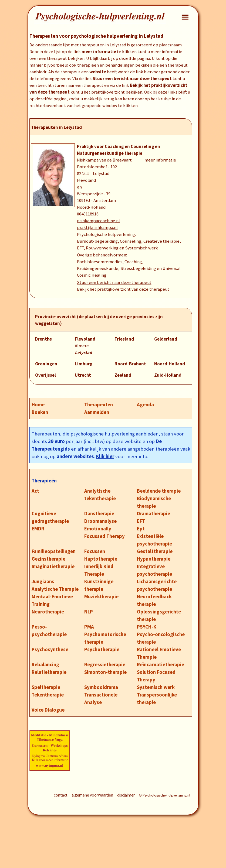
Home (38, 405)
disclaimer (126, 795)
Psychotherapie (102, 649)
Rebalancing (45, 665)
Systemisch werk (156, 687)
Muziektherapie (101, 597)
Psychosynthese (50, 649)
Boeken (40, 412)
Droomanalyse (100, 521)
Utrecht (83, 375)
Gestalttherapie (155, 551)
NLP (89, 612)
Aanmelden (97, 412)
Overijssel (45, 375)
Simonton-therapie (105, 672)
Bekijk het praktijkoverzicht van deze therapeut (123, 289)
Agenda (145, 405)
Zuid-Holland (168, 375)
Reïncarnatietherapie (161, 665)
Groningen (46, 364)
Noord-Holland (170, 364)
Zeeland (123, 375)
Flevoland (85, 339)
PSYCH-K (147, 627)
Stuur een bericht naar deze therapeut (114, 282)
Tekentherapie (48, 695)
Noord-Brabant (130, 364)
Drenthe (43, 339)
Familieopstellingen (54, 551)
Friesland (124, 339)
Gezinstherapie (48, 559)
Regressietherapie (105, 665)
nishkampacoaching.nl (98, 221)
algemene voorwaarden (92, 795)
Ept (141, 529)
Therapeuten (99, 405)
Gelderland (166, 339)
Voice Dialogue (48, 710)
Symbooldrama (101, 687)
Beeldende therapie (159, 491)
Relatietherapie (49, 672)
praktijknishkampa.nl (97, 227)
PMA (89, 627)
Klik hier (105, 456)
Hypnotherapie (154, 559)
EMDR (38, 529)
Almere (82, 346)
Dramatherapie (154, 514)
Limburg (84, 364)
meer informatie (160, 160)
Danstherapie (99, 514)
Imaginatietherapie (53, 566)
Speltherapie (46, 687)
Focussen (95, 551)
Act (35, 491)
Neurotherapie (48, 612)
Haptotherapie (101, 559)
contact (61, 795)
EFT (141, 521)
